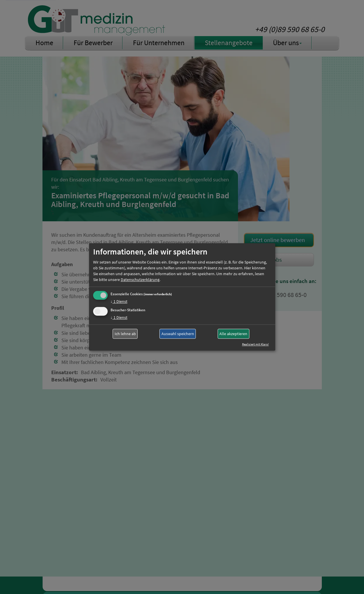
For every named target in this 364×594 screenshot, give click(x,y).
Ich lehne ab (125, 334)
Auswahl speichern (178, 334)
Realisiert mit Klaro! (255, 344)
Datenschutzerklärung (140, 280)
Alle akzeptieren (233, 334)
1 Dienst (119, 301)
